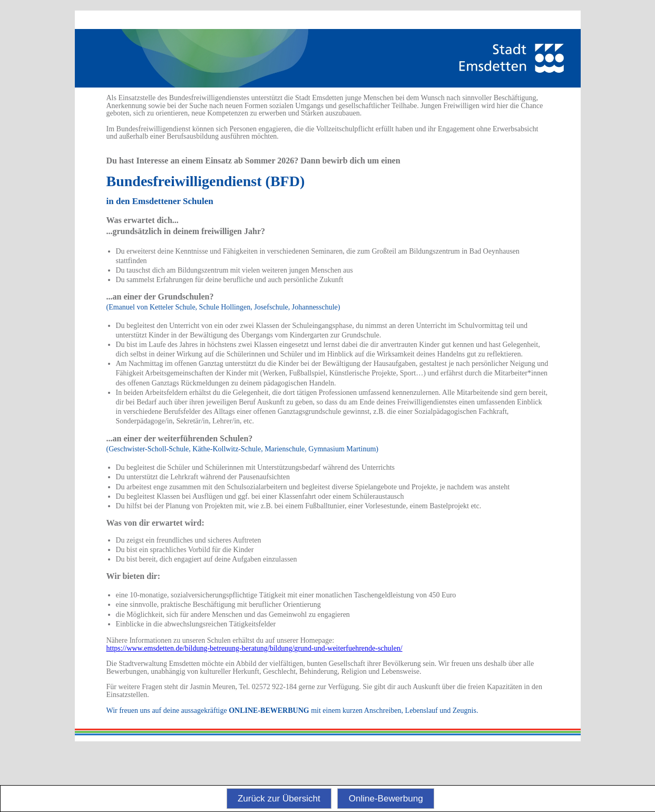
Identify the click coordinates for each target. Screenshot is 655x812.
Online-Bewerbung (386, 799)
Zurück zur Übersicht (279, 799)
